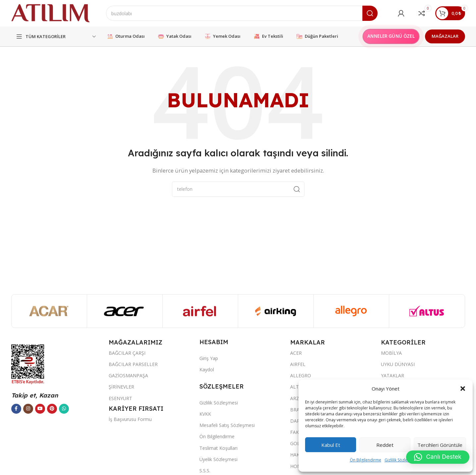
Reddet (385, 445)
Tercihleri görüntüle (440, 445)
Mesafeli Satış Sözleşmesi (227, 425)
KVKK (205, 414)
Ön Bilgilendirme (366, 460)
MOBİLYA (391, 353)
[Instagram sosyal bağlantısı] (28, 409)
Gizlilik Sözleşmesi (401, 460)
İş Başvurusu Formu (130, 419)
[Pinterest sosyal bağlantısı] (52, 409)
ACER (296, 353)
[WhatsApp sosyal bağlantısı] (64, 409)
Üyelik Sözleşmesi (218, 459)
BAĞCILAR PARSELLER (133, 364)
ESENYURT (120, 398)
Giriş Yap (209, 358)
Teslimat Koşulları (218, 448)
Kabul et (331, 445)
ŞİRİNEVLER (121, 387)
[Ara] (242, 13)
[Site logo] (50, 13)
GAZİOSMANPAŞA (128, 375)
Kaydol (207, 369)
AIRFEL (298, 364)
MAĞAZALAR (445, 36)
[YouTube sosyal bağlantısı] (40, 409)
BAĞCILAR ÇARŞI (127, 353)
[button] (463, 389)
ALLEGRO (301, 375)
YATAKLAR (393, 375)
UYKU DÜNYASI (398, 364)
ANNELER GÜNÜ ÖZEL (391, 36)
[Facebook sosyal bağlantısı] (16, 409)
